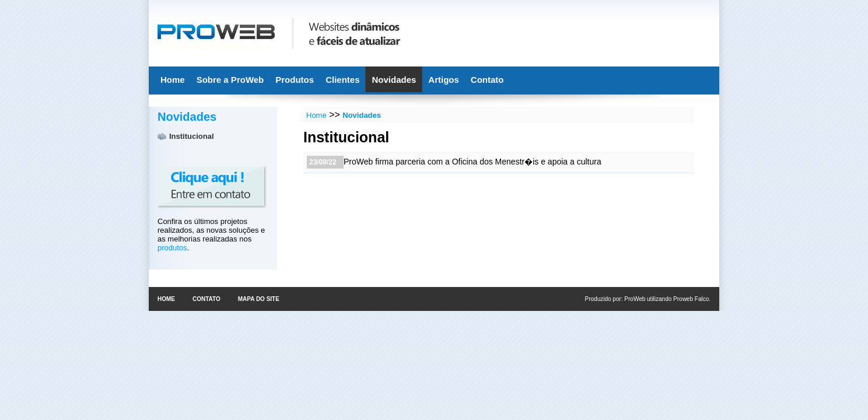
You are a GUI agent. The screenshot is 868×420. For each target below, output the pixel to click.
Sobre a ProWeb (230, 80)
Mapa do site (259, 299)
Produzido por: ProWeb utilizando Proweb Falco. (648, 299)
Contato (487, 80)
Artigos (444, 80)
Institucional (192, 136)
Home (173, 80)
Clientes (342, 80)
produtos (172, 248)
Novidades (394, 80)
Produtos (295, 80)
